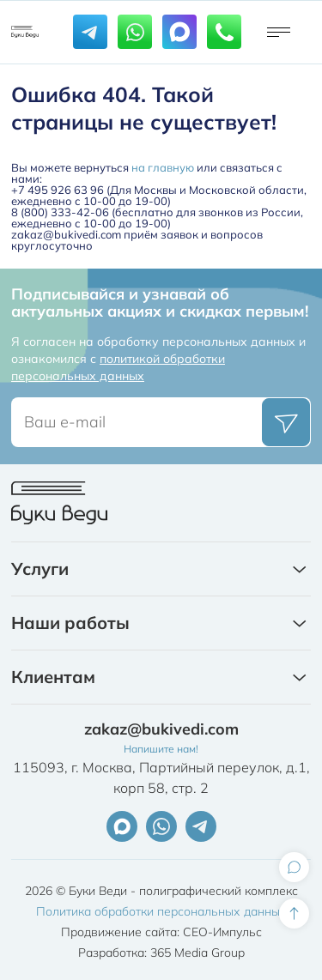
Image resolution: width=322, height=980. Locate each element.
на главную (163, 167)
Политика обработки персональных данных (161, 911)
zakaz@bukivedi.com (161, 729)
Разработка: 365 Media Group (161, 953)
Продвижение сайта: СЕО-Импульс (161, 932)
